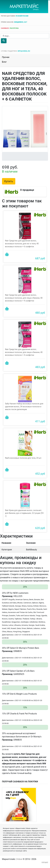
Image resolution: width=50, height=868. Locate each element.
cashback (5, 28)
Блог (4, 62)
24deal (19, 859)
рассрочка (14, 28)
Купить (9, 181)
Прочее (6, 57)
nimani (45, 862)
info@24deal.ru (24, 51)
